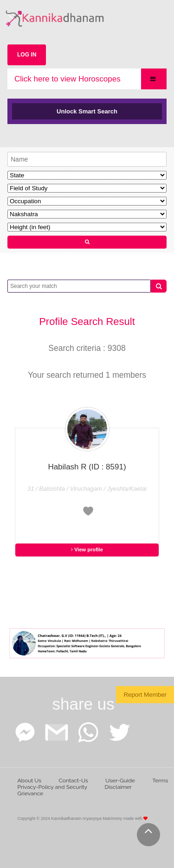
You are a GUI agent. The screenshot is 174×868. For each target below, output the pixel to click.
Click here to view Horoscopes (68, 79)
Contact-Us (74, 781)
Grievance (31, 793)
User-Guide (120, 781)
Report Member (145, 695)
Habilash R (87, 467)
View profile (87, 550)
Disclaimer (118, 787)
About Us (30, 781)
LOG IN (27, 55)
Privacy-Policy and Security (53, 787)
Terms (160, 781)
